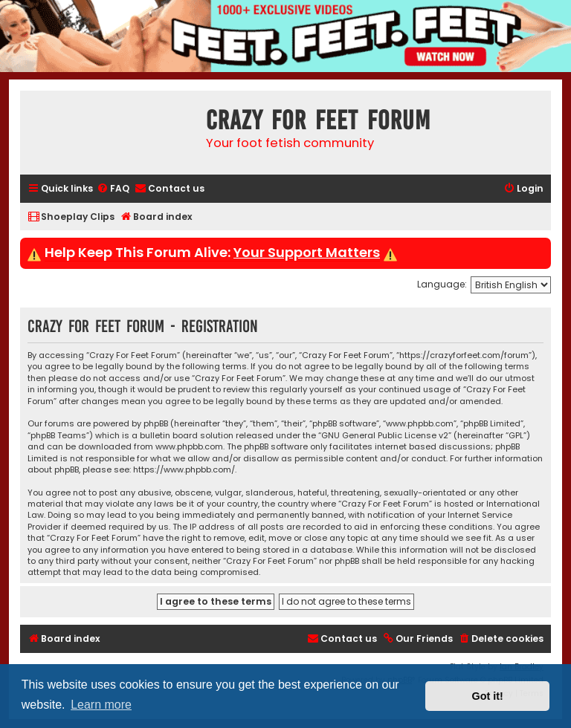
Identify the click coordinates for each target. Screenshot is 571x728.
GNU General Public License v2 (385, 436)
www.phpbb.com (189, 447)
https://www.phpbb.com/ (184, 470)
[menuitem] (113, 189)
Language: (442, 284)
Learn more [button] (101, 705)
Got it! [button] (488, 696)
